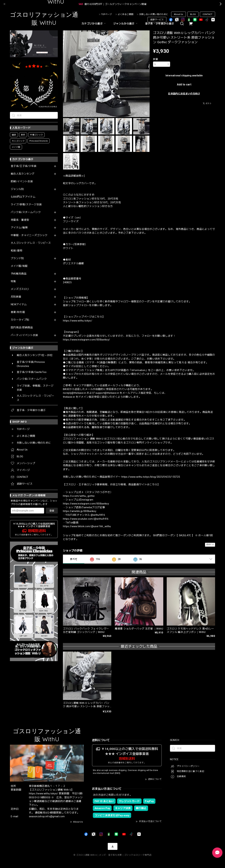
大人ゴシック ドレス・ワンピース (31, 243)
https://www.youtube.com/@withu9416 (86, 519)
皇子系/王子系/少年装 (24, 166)
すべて (74, 559)
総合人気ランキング (23, 174)
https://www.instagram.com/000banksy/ (86, 340)
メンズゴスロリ (20, 289)
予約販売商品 (19, 274)
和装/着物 (17, 251)
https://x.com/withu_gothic (79, 496)
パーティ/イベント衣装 (24, 335)
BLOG (193, 14)
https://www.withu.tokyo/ (78, 321)
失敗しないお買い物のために (154, 14)
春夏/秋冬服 (18, 312)
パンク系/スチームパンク (26, 212)
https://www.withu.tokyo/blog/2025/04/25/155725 (151, 477)
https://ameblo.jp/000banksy (80, 511)
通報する (210, 545)
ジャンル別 (17, 189)
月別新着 (16, 297)
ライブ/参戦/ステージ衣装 (26, 205)
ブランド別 (17, 258)
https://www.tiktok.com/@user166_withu (87, 526)
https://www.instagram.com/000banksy (86, 504)
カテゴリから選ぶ (94, 24)
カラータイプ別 (20, 320)
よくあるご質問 (126, 14)
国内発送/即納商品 (22, 328)
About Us (178, 14)
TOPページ (107, 14)
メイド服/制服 (19, 266)
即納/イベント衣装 (22, 182)
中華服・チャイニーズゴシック (29, 235)
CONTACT (207, 14)
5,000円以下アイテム (23, 197)
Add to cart (184, 84)
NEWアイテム (19, 305)
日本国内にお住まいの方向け (184, 94)
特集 (13, 281)
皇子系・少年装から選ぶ (160, 24)
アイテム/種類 (19, 228)
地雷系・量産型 (20, 220)
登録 (52, 511)
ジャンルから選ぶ (126, 24)
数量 (155, 59)
